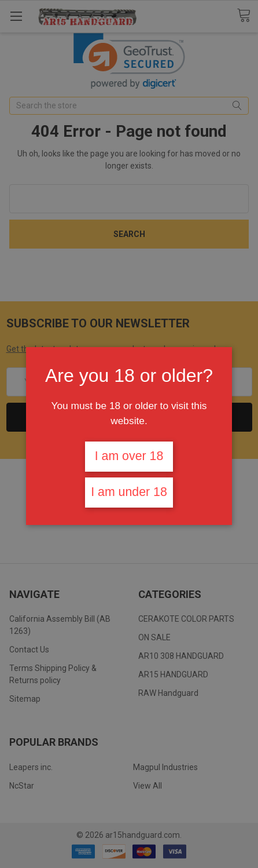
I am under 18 (129, 492)
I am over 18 (129, 456)
